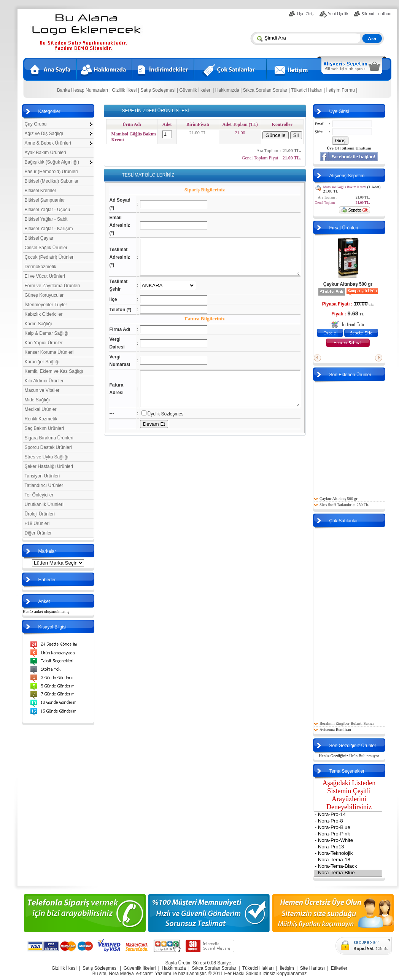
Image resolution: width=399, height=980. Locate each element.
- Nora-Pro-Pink (359, 834)
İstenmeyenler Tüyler (46, 305)
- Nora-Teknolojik (359, 854)
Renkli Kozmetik (41, 419)
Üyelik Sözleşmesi (158, 439)
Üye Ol (344, 148)
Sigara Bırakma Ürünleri (49, 438)
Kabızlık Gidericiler (44, 314)
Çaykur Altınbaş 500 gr (359, 284)
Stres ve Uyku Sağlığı (47, 457)
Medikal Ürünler (41, 409)
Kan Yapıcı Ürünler (44, 343)
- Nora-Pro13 (359, 847)
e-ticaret (144, 974)
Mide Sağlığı (37, 400)
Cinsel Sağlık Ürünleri (47, 248)
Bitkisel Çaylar (39, 238)
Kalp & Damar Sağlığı (47, 333)
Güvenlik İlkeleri (198, 90)
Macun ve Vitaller (42, 390)
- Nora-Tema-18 (359, 860)
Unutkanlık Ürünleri (44, 504)
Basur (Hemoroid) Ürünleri (51, 172)
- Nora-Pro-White (359, 841)
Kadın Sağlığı (38, 324)
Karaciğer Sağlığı (42, 362)
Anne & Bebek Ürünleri (48, 143)
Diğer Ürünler (38, 533)
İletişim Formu (343, 90)
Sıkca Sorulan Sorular (268, 90)
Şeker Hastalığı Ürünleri (49, 466)
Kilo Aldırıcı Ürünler (44, 381)
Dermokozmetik (41, 267)
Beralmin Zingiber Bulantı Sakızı (358, 727)
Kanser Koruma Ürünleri (49, 352)
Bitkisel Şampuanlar (45, 200)
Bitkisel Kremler (41, 191)
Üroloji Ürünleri (40, 514)
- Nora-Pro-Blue (359, 828)
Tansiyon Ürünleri (42, 476)
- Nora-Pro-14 (359, 815)
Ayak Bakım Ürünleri (45, 153)
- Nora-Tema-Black (359, 866)
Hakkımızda (229, 90)
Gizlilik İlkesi (126, 90)
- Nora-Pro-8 (359, 821)
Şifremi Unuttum (368, 148)
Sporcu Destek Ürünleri (48, 447)
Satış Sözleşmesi (160, 90)
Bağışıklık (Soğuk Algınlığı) (52, 162)
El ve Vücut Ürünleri (45, 276)
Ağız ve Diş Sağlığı (44, 134)
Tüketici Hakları (309, 90)
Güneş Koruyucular (44, 295)
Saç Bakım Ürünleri (44, 428)
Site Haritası (312, 968)
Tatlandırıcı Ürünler (44, 485)
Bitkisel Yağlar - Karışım (49, 229)
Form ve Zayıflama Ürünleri (52, 286)
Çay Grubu (36, 124)
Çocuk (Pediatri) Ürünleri (50, 257)
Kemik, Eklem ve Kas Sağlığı (54, 371)
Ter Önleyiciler (39, 495)
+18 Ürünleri (37, 523)
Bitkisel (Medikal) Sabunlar (52, 181)
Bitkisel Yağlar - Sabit (46, 219)
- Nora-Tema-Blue (359, 873)
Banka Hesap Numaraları (85, 90)
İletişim (287, 968)
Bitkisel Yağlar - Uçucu (48, 210)
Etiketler (339, 968)
